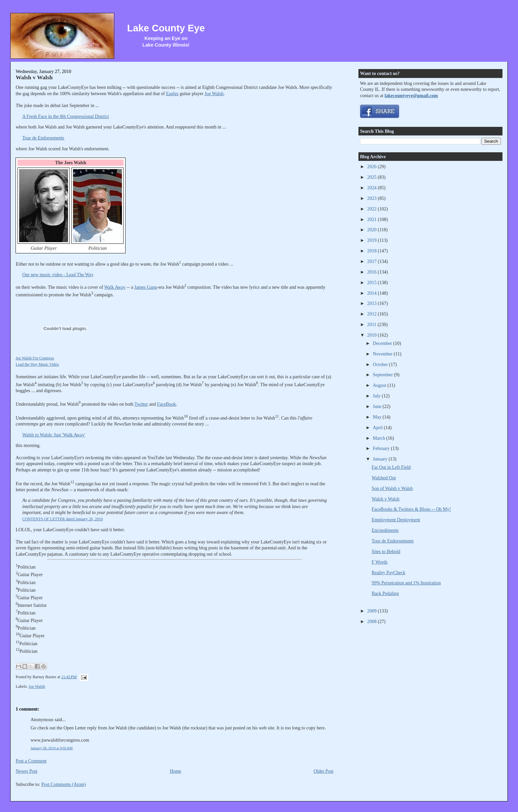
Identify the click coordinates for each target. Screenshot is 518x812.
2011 (372, 324)
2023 (373, 198)
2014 (373, 293)
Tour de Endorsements (43, 138)
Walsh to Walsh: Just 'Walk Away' (54, 435)
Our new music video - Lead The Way (58, 275)
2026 (373, 166)
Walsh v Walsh (34, 77)
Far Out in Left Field (391, 467)
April (378, 427)
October (381, 364)
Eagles (172, 93)
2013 (373, 303)
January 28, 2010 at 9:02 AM (52, 748)
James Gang (146, 287)
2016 (373, 272)
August (380, 385)
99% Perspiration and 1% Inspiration (406, 583)
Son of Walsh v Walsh (392, 488)
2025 (373, 177)
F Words (380, 562)
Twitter (141, 404)
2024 (373, 188)
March (380, 438)
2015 (373, 282)
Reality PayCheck (388, 572)
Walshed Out (384, 478)
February (382, 448)
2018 (373, 251)
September (384, 375)
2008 (373, 621)
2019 (373, 240)
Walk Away (115, 287)
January (381, 459)
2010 (373, 335)
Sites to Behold (386, 551)
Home (176, 771)
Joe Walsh (214, 93)
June (378, 406)
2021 (373, 219)
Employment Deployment (396, 520)
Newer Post (26, 771)
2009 (373, 611)
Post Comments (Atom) (64, 784)
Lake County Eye (166, 28)
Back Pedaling (385, 593)
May (378, 417)
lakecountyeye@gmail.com (411, 95)
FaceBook (166, 404)
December (383, 343)
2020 (373, 230)
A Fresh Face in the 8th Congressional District (65, 116)
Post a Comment (31, 761)
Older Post (323, 771)
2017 (373, 261)
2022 (373, 209)
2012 (373, 314)
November (383, 354)
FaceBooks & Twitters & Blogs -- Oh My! (411, 509)
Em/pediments (385, 530)
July (377, 396)
